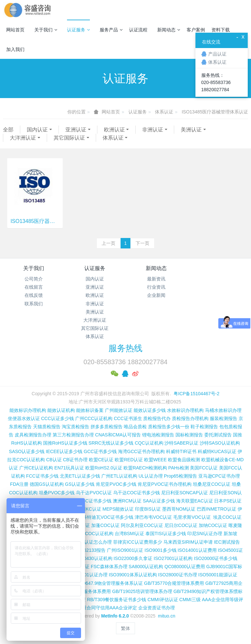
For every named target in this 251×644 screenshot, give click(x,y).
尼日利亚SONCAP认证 (184, 493)
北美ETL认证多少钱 (80, 476)
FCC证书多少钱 (42, 476)
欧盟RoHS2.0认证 (104, 468)
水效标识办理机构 (185, 410)
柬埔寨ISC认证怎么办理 (87, 542)
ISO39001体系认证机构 (133, 575)
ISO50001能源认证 (218, 575)
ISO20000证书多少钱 (216, 558)
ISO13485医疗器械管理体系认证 (215, 112)
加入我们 (15, 49)
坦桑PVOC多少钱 (57, 493)
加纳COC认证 (213, 525)
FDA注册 (19, 484)
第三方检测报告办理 (73, 435)
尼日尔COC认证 (181, 525)
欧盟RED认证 (129, 460)
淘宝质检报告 (75, 427)
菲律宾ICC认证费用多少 (138, 542)
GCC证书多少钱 (100, 451)
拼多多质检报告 (107, 427)
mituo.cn (167, 616)
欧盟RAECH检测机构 (145, 468)
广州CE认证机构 (36, 468)
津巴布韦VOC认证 (154, 517)
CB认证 (54, 460)
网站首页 (15, 30)
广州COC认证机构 (95, 534)
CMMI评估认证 (163, 600)
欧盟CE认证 (101, 460)
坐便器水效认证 (24, 418)
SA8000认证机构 (146, 567)
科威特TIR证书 (181, 451)
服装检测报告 (224, 418)
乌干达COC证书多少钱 (136, 493)
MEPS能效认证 (118, 509)
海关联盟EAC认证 (195, 501)
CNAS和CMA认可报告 (118, 435)
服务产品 (111, 30)
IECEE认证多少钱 (64, 451)
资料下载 (221, 30)
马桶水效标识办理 (223, 410)
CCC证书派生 (128, 418)
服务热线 (125, 348)
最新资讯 (156, 279)
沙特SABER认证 (181, 443)
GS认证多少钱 (80, 484)
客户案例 (196, 30)
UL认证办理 (151, 476)
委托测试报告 (218, 435)
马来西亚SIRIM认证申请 (188, 542)
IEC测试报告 (227, 542)
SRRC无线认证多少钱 (111, 443)
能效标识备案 (90, 410)
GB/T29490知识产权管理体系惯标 (208, 591)
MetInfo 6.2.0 (115, 616)
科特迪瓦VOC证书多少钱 (108, 517)
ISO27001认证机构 (173, 558)
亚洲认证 (76, 130)
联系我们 (34, 304)
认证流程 (138, 30)
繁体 (125, 628)
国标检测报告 (189, 435)
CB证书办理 (75, 460)
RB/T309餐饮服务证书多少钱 (117, 600)
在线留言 (34, 287)
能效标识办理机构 (28, 410)
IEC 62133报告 (90, 550)
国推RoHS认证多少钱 (65, 443)
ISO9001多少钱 (160, 550)
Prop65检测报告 (180, 476)
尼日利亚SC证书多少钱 (88, 501)
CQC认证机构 (149, 443)
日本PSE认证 (228, 501)
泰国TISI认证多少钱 (166, 534)
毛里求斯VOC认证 (192, 517)
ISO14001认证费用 (197, 550)
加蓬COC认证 (105, 525)
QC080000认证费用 (185, 567)
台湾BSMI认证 (129, 534)
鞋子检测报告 (204, 427)
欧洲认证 (114, 130)
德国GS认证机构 (47, 484)
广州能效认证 (119, 410)
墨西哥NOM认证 (179, 509)
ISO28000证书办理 (178, 575)
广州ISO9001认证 (125, 550)
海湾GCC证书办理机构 (141, 451)
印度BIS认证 (148, 509)
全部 (8, 130)
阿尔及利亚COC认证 (142, 525)
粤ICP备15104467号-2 (196, 394)
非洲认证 (153, 130)
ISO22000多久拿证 (133, 558)
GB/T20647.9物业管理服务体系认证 (106, 583)
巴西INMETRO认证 (217, 509)
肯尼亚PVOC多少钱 (116, 484)
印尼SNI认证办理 (205, 534)
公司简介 (34, 279)
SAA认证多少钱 (159, 501)
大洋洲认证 (23, 138)
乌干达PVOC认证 (94, 493)
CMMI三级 (190, 600)
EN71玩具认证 (69, 468)
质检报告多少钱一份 (169, 427)
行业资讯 (156, 287)
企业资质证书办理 (157, 608)
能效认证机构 (61, 410)
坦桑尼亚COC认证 (212, 484)
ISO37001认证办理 (88, 575)
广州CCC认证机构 (94, 418)
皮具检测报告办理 (33, 435)
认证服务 (78, 30)
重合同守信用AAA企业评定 (109, 608)
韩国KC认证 (89, 509)
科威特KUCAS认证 (217, 451)
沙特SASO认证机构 (220, 443)
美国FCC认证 (204, 468)
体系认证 (164, 112)
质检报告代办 (157, 418)
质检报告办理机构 (190, 418)
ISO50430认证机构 (93, 558)
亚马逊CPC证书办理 (219, 476)
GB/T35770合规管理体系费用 (174, 583)
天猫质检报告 (47, 427)
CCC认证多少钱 (58, 418)
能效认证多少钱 (150, 410)
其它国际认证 (69, 138)
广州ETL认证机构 (119, 476)
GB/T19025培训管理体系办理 (142, 591)
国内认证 (37, 130)
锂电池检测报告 (158, 435)
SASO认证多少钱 (27, 451)
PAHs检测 (179, 468)
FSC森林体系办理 (109, 567)
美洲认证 (191, 130)
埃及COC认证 (227, 517)
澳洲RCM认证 (127, 501)
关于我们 (46, 30)
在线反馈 (34, 295)
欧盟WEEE (155, 460)
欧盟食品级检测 (184, 460)
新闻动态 (169, 30)
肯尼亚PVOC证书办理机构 (165, 484)
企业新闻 (156, 295)
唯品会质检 (135, 427)
